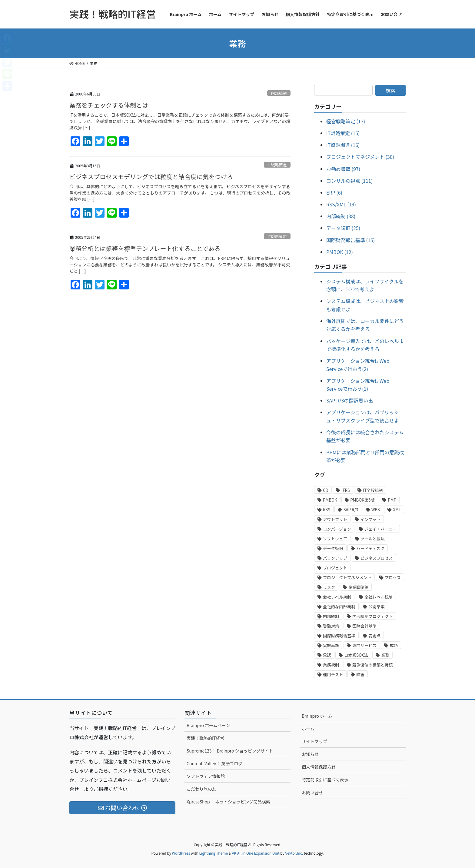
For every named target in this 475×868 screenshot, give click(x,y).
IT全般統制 (373, 490)
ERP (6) (334, 192)
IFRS (345, 490)
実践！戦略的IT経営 (206, 738)
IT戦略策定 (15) (343, 133)
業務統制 (331, 665)
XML (397, 510)
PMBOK (330, 500)
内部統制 (279, 93)
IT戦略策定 (277, 165)
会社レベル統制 (337, 597)
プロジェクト (335, 568)
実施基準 (331, 645)
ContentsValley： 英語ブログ (214, 763)
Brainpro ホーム (317, 716)
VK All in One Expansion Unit (256, 853)
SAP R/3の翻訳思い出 (350, 400)
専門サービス (364, 645)
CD (326, 490)
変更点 (374, 636)
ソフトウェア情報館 (206, 776)
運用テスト (333, 674)
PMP (392, 500)
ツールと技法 (373, 539)
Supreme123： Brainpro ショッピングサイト (230, 751)
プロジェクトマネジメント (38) (360, 157)
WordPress (181, 853)
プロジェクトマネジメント (347, 578)
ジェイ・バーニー (381, 529)
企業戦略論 (359, 587)
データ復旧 (333, 548)
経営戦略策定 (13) (346, 121)
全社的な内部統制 (339, 607)
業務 (385, 655)
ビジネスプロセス (377, 558)
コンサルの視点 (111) (349, 181)
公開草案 (376, 607)
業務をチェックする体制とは (109, 105)
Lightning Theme (213, 853)
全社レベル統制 (379, 597)
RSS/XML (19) (341, 204)
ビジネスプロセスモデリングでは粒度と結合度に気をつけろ (151, 177)
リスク (329, 587)
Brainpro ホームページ (208, 725)
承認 (327, 655)
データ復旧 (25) (343, 228)
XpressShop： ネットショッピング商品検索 (228, 802)
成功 (394, 645)
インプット (370, 519)
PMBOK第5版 (362, 500)
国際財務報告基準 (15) (350, 240)
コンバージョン (337, 529)
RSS (327, 510)
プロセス (393, 578)
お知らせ (310, 754)
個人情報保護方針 (319, 767)
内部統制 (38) (341, 216)
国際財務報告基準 (339, 636)
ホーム (308, 729)
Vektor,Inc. (294, 853)
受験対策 (331, 626)
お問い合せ (312, 793)
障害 (360, 674)
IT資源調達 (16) (343, 145)
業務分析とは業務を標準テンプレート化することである (145, 248)
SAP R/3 (351, 510)
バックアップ (335, 558)
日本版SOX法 (356, 655)
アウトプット (335, 519)
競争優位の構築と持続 (372, 665)
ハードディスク (370, 548)
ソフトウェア (335, 539)
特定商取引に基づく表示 (325, 780)
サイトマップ (314, 741)
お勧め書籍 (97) (343, 169)
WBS (376, 510)
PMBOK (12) (340, 252)
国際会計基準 (364, 626)
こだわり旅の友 (201, 789)
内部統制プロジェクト (372, 616)
